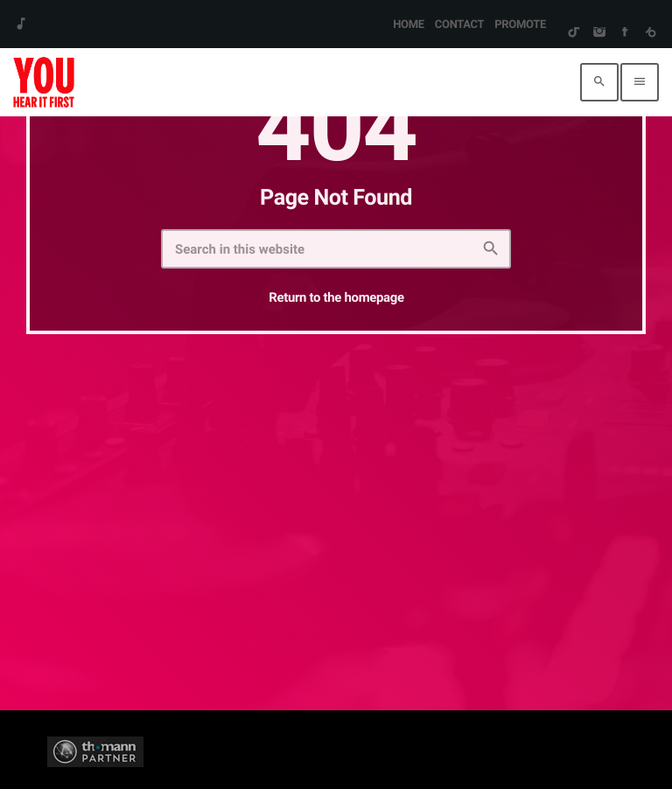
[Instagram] (599, 33)
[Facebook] (624, 33)
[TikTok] (574, 33)
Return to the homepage (336, 297)
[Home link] (44, 82)
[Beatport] (651, 33)
